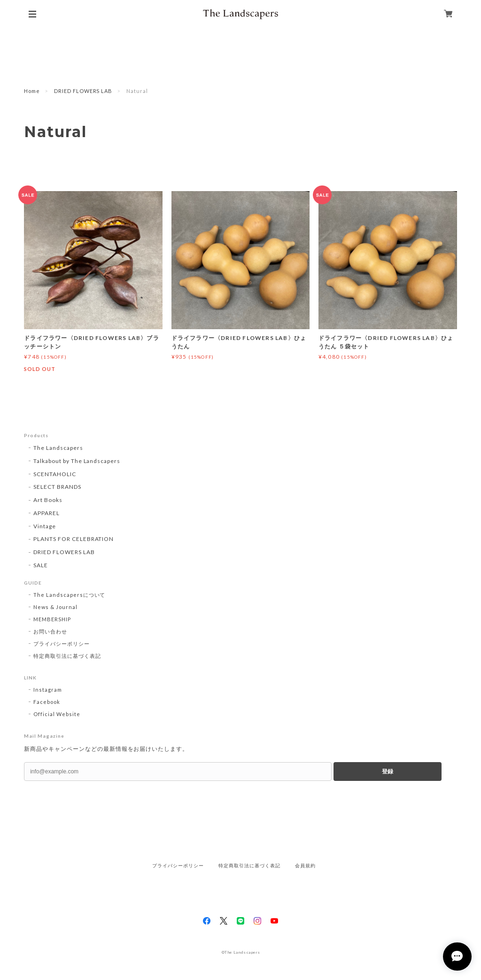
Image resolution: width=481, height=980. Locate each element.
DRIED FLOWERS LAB (83, 91)
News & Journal (55, 607)
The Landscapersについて (69, 595)
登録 (388, 772)
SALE (41, 565)
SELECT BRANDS (57, 487)
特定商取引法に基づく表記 (67, 656)
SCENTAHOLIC (55, 474)
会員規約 (305, 866)
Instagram (48, 690)
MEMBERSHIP (52, 619)
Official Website (57, 714)
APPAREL (47, 513)
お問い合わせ (50, 631)
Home (32, 91)
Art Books (48, 500)
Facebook (47, 702)
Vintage (45, 526)
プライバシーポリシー (62, 644)
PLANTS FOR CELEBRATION (74, 539)
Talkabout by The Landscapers (77, 461)
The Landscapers (58, 448)
